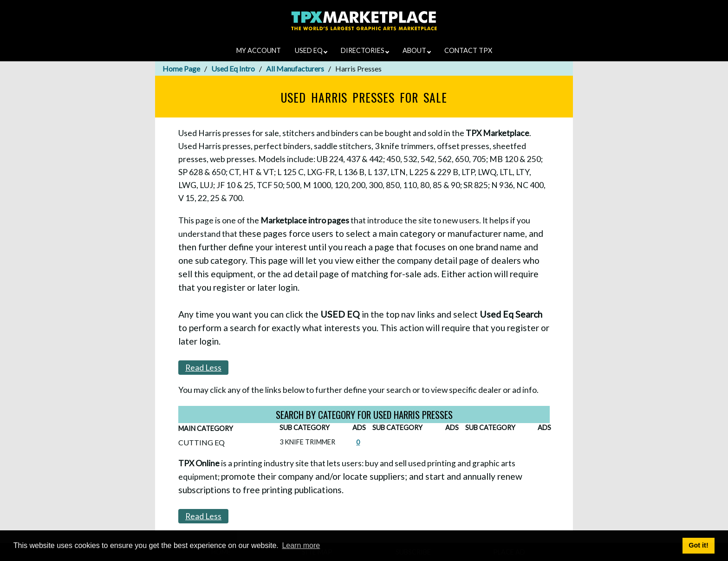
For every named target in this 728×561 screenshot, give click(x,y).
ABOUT (417, 50)
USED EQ (311, 50)
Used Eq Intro (233, 68)
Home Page (181, 68)
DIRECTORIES (365, 50)
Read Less (203, 368)
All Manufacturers (295, 68)
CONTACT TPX (468, 50)
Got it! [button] (698, 545)
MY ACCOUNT (259, 50)
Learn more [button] (301, 545)
